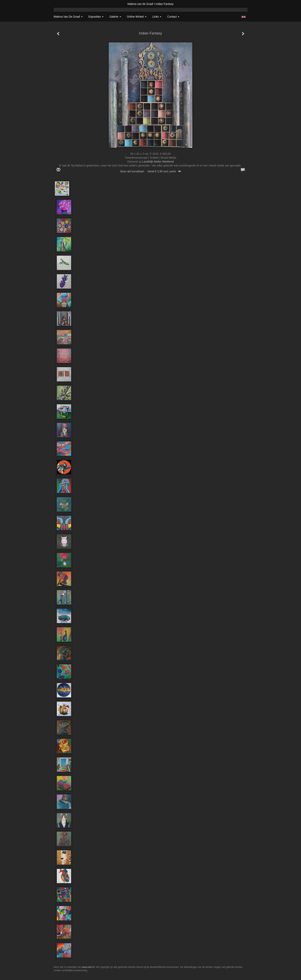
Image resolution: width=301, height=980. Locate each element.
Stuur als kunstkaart (151, 171)
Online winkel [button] (137, 17)
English (243, 17)
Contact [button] (173, 17)
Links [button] (157, 17)
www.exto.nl (88, 967)
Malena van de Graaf (140, 4)
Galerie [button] (115, 17)
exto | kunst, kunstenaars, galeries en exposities (65, 4)
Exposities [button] (96, 17)
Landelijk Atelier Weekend (158, 162)
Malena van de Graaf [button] (68, 17)
